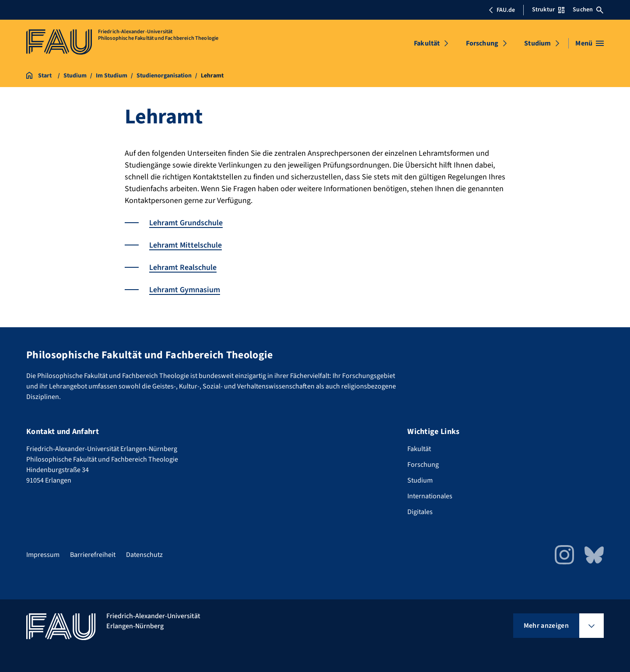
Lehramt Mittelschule (185, 245)
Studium (537, 43)
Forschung (482, 43)
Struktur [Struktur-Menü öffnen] (548, 10)
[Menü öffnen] (590, 43)
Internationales (430, 496)
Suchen (588, 10)
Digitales (420, 512)
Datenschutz (144, 555)
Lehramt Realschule (183, 268)
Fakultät (427, 43)
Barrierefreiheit (93, 555)
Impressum (43, 555)
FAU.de (502, 10)
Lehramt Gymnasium (185, 290)
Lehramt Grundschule (186, 223)
